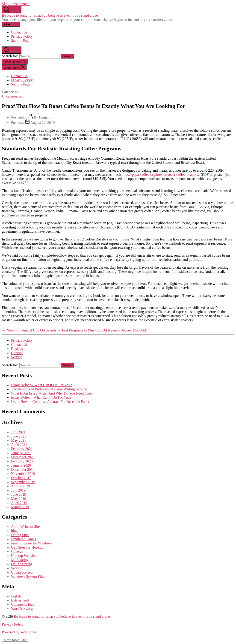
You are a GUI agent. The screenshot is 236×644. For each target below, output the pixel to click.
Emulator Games (24, 539)
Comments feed (23, 604)
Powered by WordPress (19, 632)
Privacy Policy (22, 36)
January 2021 (21, 453)
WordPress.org (22, 609)
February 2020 (22, 461)
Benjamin (46, 117)
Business (18, 349)
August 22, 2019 (42, 123)
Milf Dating (20, 560)
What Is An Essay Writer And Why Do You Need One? (52, 393)
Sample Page (21, 41)
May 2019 (19, 499)
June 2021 (19, 436)
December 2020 (23, 457)
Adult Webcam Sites (26, 527)
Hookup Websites (24, 556)
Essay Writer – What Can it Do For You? (41, 397)
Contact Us (19, 32)
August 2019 (21, 486)
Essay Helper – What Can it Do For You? (41, 385)
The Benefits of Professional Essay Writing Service (49, 389)
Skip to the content (16, 4)
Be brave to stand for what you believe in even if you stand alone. (50, 15)
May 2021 (19, 440)
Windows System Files (28, 576)
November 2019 (23, 474)
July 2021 (18, 432)
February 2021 (22, 449)
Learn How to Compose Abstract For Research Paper (50, 402)
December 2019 (23, 469)
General (17, 353)
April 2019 (19, 503)
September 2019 (23, 482)
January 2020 (21, 465)
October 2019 (21, 478)
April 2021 (19, 445)
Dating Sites (20, 535)
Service (17, 357)
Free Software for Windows (31, 543)
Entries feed (20, 600)
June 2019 (19, 494)
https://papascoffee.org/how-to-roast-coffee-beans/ (159, 175)
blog (14, 531)
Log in (16, 596)
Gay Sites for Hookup (27, 547)
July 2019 (18, 490)
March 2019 (20, 507)
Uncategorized (13, 96)
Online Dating (22, 564)
